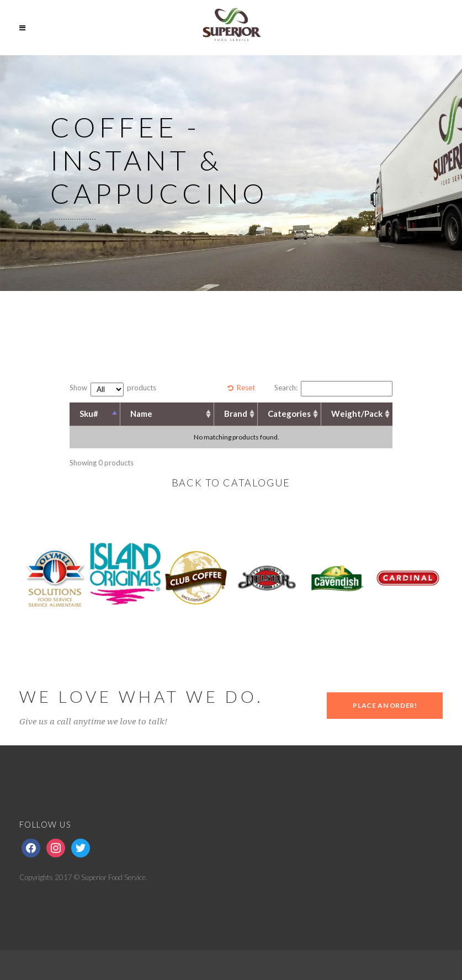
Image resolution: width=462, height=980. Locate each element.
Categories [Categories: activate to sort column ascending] (289, 414)
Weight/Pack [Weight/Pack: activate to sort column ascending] (357, 414)
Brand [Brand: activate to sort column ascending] (236, 414)
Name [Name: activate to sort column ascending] (141, 414)
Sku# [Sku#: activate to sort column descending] (89, 414)
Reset (246, 388)
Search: (333, 389)
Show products (113, 390)
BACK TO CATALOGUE (231, 483)
